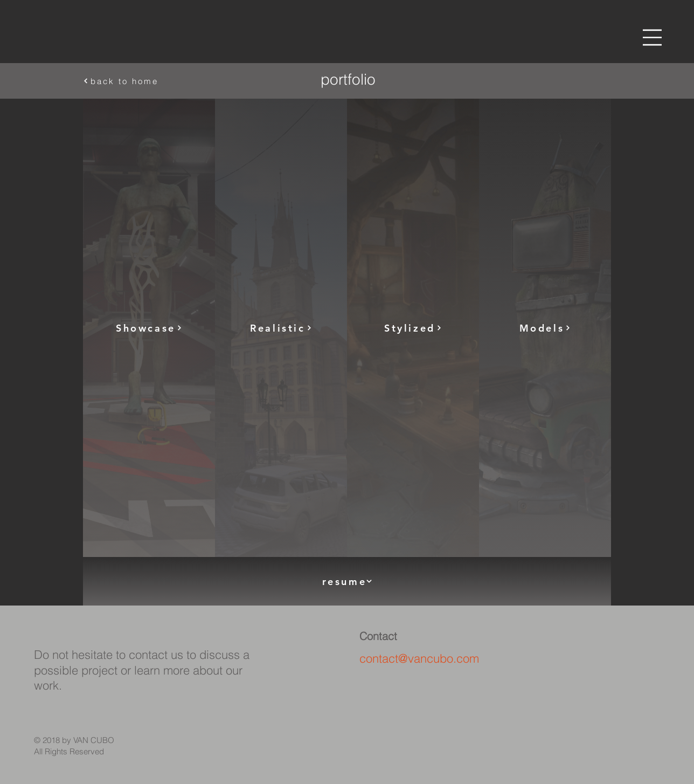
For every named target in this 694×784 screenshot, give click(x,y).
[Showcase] (149, 328)
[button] (652, 37)
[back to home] (159, 81)
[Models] (545, 328)
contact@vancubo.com (419, 658)
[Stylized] (413, 328)
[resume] (347, 581)
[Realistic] (281, 328)
